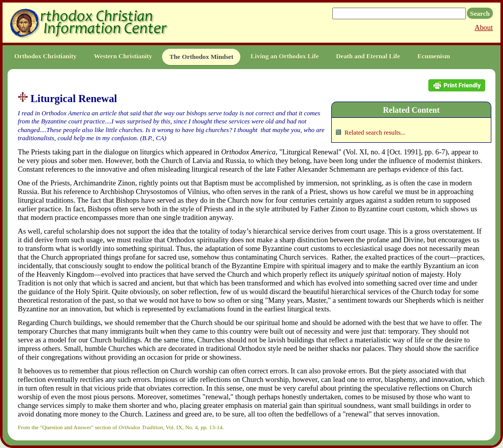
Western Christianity (123, 56)
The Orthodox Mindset (201, 57)
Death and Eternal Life (368, 56)
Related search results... (375, 133)
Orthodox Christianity (45, 56)
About (484, 27)
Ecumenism (434, 56)
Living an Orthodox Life (285, 56)
